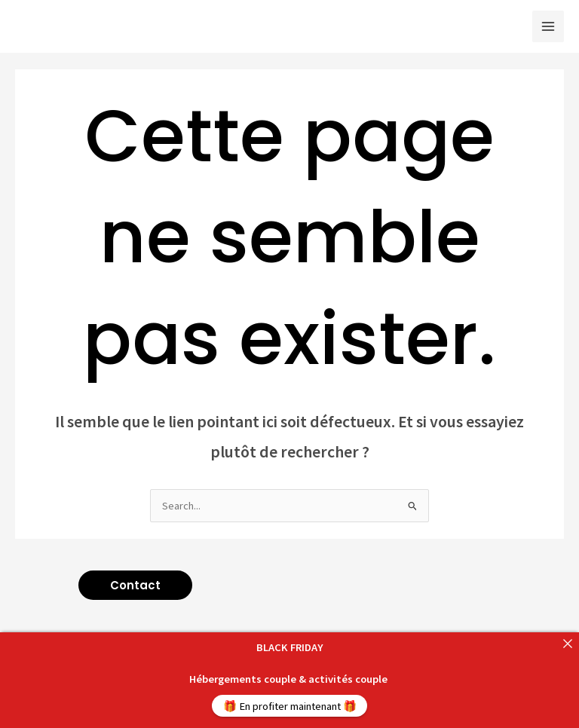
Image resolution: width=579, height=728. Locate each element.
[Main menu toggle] (548, 26)
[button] (135, 585)
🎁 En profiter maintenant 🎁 (290, 706)
